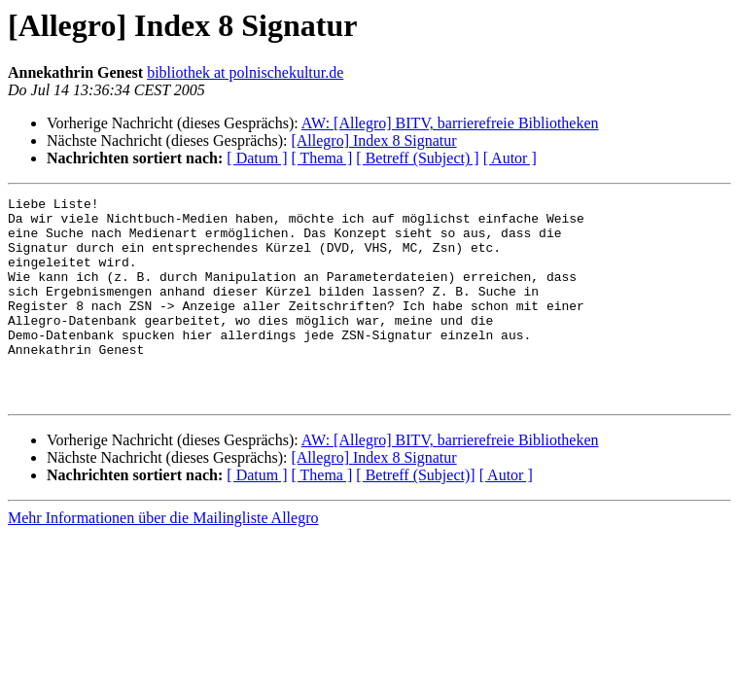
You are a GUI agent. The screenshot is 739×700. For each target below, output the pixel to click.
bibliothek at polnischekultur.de (245, 72)
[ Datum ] (257, 158)
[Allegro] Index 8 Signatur (373, 140)
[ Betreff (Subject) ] (417, 158)
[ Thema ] (322, 158)
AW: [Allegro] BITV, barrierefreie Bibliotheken (450, 123)
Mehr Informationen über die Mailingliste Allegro (163, 559)
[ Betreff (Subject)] (415, 516)
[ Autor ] (510, 158)
